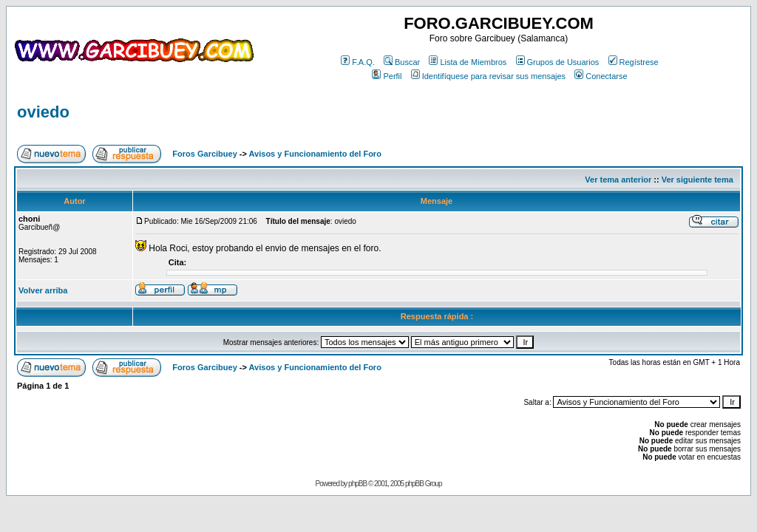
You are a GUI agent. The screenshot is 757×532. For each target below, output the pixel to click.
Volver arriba (43, 290)
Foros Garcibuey (204, 154)
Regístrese (634, 62)
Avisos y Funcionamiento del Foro (315, 154)
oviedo (43, 112)
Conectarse (601, 76)
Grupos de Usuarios (558, 62)
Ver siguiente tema (697, 180)
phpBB (357, 484)
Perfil (387, 76)
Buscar (402, 62)
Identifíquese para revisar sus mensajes (488, 76)
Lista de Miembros (468, 62)
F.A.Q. (358, 62)
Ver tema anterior (618, 180)
